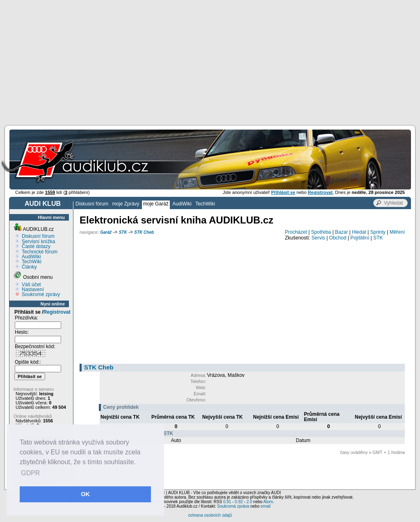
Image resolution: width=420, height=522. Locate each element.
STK (123, 232)
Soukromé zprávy (41, 294)
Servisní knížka (38, 242)
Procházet (296, 232)
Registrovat (57, 312)
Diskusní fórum (92, 204)
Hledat (359, 232)
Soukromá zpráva (233, 506)
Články (29, 267)
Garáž (106, 232)
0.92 (239, 502)
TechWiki (205, 204)
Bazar (341, 232)
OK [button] (85, 494)
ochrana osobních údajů (210, 515)
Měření (397, 232)
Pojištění (360, 238)
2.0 (249, 502)
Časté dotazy (36, 246)
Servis (318, 238)
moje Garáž (156, 204)
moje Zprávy (126, 204)
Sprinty (378, 232)
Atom (268, 502)
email (265, 506)
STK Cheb (144, 232)
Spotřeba (321, 232)
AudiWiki (182, 204)
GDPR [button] (30, 473)
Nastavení (33, 289)
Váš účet (31, 285)
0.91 (227, 502)
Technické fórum (40, 252)
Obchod (338, 238)
